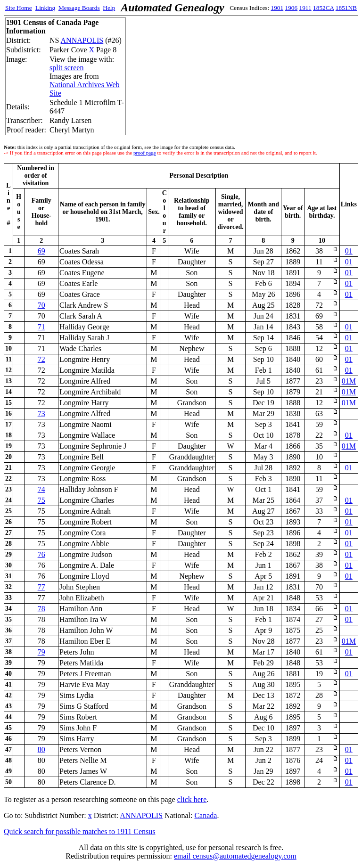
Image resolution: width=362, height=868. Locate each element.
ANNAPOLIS (82, 40)
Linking (45, 8)
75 (41, 500)
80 (41, 749)
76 (41, 554)
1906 (292, 8)
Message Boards (79, 8)
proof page (145, 153)
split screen (66, 68)
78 (41, 609)
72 (41, 359)
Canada (206, 815)
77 (41, 587)
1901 (277, 8)
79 (41, 652)
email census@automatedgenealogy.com (235, 856)
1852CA (323, 8)
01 (349, 251)
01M (349, 381)
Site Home (19, 8)
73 (41, 414)
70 (41, 305)
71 (41, 327)
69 (41, 251)
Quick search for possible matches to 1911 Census (80, 831)
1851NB (346, 8)
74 (41, 489)
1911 (305, 8)
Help (109, 8)
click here (192, 799)
